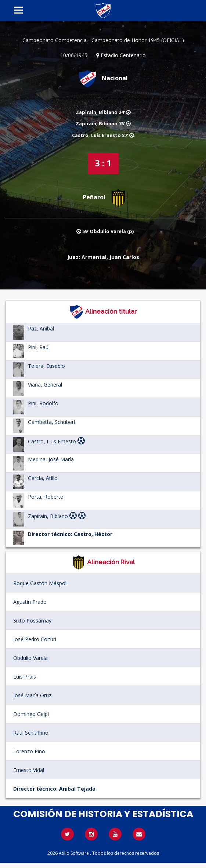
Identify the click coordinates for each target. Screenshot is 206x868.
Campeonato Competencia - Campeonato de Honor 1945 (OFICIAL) (103, 40)
